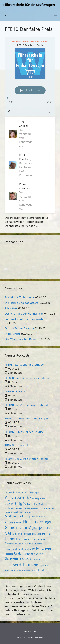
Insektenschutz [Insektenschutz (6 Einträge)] (14, 543)
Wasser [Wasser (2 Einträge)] (30, 571)
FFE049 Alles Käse (16, 391)
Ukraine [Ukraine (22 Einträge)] (31, 565)
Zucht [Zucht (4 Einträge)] (42, 570)
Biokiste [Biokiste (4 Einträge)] (22, 508)
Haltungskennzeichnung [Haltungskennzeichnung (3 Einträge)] (34, 534)
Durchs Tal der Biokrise (19, 328)
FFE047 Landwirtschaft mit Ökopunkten (30, 418)
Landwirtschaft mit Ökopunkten (25, 319)
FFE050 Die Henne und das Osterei (27, 378)
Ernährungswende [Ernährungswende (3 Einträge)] (13, 522)
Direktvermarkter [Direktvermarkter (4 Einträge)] (22, 512)
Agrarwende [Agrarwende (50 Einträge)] (18, 498)
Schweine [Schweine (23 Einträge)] (13, 558)
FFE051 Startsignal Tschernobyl (25, 365)
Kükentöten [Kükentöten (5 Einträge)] (30, 543)
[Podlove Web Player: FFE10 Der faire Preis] (30, 77)
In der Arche (13, 334)
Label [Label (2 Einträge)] (40, 544)
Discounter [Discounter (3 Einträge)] (35, 517)
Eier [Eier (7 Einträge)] (44, 516)
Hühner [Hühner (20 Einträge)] (11, 539)
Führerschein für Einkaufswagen (29, 5)
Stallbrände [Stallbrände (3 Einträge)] (35, 559)
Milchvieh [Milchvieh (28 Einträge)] (45, 548)
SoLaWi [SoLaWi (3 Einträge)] (26, 559)
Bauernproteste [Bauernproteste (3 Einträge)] (39, 499)
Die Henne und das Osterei (22, 303)
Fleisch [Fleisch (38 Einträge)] (29, 522)
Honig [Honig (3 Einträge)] (49, 534)
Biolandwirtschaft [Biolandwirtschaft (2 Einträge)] (34, 509)
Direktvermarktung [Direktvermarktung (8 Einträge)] (17, 516)
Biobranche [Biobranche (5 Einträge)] (11, 508)
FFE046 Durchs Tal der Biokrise (24, 432)
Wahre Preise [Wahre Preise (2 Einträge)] (21, 571)
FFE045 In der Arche (18, 445)
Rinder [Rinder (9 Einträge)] (18, 553)
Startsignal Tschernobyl (20, 297)
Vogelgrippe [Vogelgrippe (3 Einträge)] (44, 566)
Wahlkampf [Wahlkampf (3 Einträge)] (10, 570)
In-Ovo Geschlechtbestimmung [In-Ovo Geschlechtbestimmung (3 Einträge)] (33, 539)
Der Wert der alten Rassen (22, 339)
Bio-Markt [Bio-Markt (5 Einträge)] (39, 504)
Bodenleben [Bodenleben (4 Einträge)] (48, 508)
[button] (4, 14)
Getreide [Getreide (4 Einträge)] (17, 534)
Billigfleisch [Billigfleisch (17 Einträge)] (23, 503)
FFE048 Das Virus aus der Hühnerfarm (29, 405)
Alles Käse (11, 308)
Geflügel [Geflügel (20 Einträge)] (44, 522)
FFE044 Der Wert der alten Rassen (26, 459)
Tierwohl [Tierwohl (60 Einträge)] (14, 564)
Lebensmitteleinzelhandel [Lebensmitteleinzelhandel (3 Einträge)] (17, 549)
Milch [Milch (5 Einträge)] (32, 549)
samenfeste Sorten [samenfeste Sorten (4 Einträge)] (33, 554)
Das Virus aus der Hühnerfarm (24, 314)
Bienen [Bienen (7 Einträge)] (9, 504)
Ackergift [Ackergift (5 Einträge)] (10, 492)
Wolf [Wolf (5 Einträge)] (36, 570)
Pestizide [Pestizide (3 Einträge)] (9, 554)
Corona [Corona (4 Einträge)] (9, 512)
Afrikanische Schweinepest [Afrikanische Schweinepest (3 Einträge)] (28, 493)
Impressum (30, 631)
